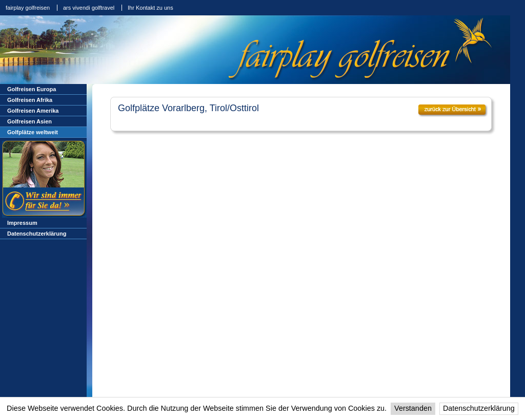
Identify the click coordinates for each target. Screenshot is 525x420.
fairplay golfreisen (28, 8)
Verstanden (413, 408)
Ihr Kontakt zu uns (150, 8)
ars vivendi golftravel (89, 8)
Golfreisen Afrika (30, 100)
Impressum (22, 223)
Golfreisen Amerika (33, 111)
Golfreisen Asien (29, 121)
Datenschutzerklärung (479, 408)
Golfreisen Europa (32, 89)
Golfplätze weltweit (33, 132)
